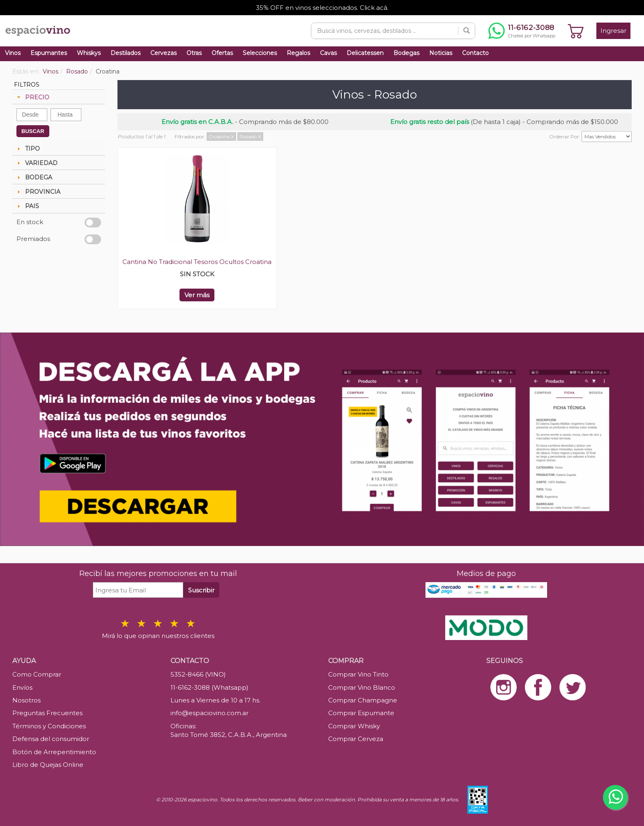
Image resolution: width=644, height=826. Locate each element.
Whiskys (89, 53)
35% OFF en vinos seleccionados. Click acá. (322, 8)
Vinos (13, 53)
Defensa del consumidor (51, 739)
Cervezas (163, 53)
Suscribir (201, 590)
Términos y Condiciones (49, 726)
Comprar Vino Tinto (358, 674)
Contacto (475, 53)
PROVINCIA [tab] (38, 192)
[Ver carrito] (576, 31)
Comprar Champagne (363, 700)
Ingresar (613, 31)
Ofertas (222, 53)
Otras (194, 53)
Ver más (197, 295)
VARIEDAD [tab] (36, 163)
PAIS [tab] (27, 206)
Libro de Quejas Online (48, 765)
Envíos (22, 687)
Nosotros (26, 700)
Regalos (298, 53)
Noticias (441, 53)
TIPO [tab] (28, 149)
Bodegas (406, 53)
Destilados (125, 53)
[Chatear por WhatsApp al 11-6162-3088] (522, 31)
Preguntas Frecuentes (47, 713)
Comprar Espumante (361, 713)
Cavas (328, 53)
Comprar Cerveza (356, 739)
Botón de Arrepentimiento (54, 752)
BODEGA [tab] (34, 177)
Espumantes (49, 53)
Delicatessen (365, 53)
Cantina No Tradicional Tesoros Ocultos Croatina (197, 262)
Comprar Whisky (354, 726)
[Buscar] (467, 31)
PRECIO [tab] (32, 97)
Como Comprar (37, 674)
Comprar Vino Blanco (362, 687)
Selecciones (260, 53)
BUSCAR (33, 131)
